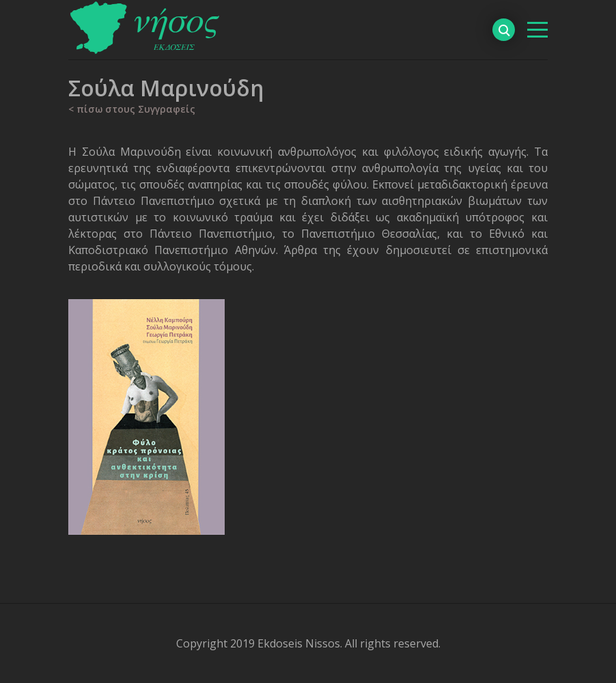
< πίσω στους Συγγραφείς (132, 109)
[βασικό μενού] (537, 30)
